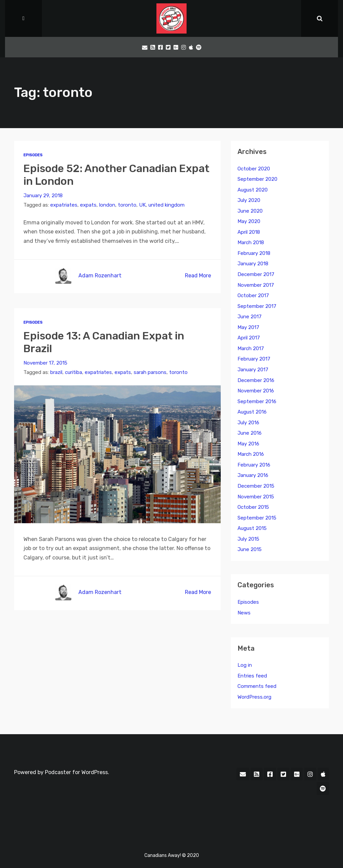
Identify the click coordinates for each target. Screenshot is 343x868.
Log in (245, 665)
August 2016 (252, 412)
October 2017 (253, 295)
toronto (127, 205)
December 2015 (256, 486)
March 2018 (251, 242)
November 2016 (256, 391)
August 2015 (252, 528)
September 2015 (257, 518)
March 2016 (251, 454)
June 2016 (250, 433)
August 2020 (253, 190)
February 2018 (254, 253)
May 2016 (248, 444)
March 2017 (251, 348)
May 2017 (248, 327)
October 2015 (253, 507)
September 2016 (257, 401)
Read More (198, 276)
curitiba (74, 372)
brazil (56, 372)
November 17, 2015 (45, 363)
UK (142, 205)
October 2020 (254, 169)
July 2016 (248, 423)
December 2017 (256, 274)
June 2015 (250, 549)
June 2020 (250, 211)
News (244, 613)
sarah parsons (150, 372)
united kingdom (166, 205)
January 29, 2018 (43, 196)
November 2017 (256, 285)
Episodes (33, 155)
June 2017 (250, 317)
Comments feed (257, 686)
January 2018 (253, 264)
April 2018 (249, 232)
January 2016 (253, 475)
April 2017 (249, 338)
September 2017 (257, 306)
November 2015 (256, 497)
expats (88, 205)
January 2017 (253, 370)
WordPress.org (254, 697)
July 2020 (249, 200)
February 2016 (254, 465)
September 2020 (257, 179)
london (107, 205)
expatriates (64, 205)
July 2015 (248, 539)
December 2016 (256, 380)
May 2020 (249, 221)
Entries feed (252, 676)
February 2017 (254, 359)
